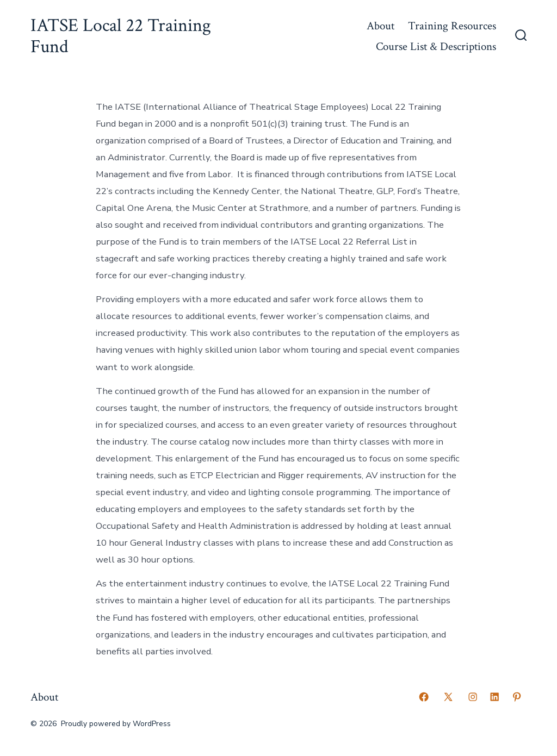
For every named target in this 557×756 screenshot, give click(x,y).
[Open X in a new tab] (448, 697)
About (380, 26)
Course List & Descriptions (436, 46)
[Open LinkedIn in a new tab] (494, 697)
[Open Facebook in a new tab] (424, 697)
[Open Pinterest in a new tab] (517, 697)
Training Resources (452, 26)
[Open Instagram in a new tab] (473, 697)
